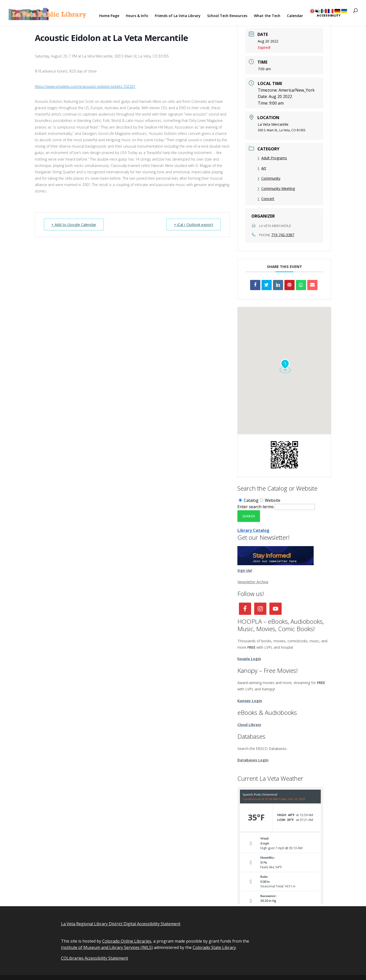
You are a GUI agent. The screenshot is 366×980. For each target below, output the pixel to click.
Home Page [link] (109, 16)
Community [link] (269, 178)
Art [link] (262, 168)
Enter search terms (256, 507)
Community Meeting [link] (276, 188)
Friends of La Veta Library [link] (178, 16)
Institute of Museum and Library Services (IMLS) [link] (107, 947)
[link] (49, 12)
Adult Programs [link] (272, 158)
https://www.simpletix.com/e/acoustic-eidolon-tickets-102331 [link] (85, 86)
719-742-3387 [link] (283, 235)
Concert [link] (266, 199)
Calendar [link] (295, 16)
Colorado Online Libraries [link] (127, 941)
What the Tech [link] (267, 16)
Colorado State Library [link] (214, 947)
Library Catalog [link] (253, 530)
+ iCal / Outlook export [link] (194, 224)
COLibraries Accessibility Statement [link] (95, 958)
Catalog (249, 500)
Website (270, 500)
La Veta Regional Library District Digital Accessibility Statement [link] (121, 924)
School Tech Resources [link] (227, 16)
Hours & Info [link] (137, 16)
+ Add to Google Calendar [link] (74, 224)
